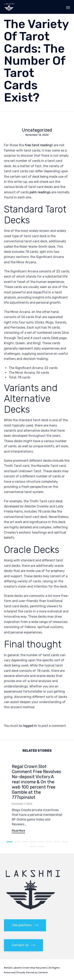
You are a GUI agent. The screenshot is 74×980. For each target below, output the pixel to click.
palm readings (40, 192)
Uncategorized (37, 130)
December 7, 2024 (22, 804)
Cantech (43, 972)
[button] (18, 831)
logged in (30, 726)
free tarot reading (38, 145)
